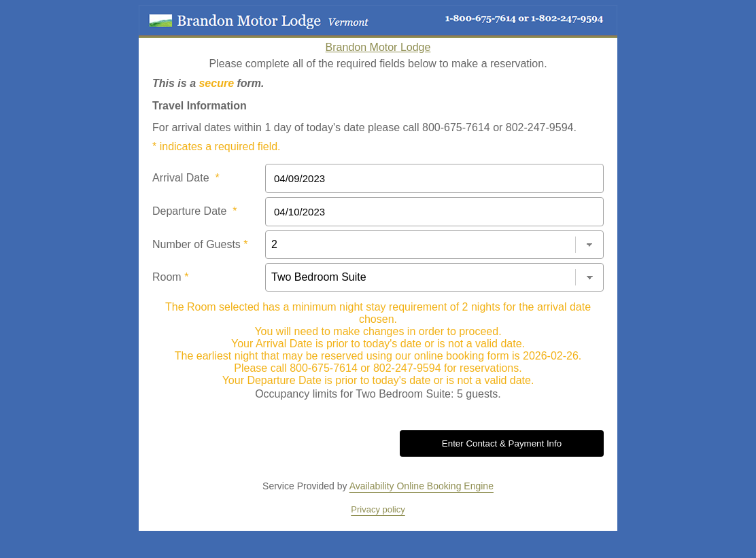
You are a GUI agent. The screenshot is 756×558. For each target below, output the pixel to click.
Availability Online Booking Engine (422, 486)
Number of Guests (200, 244)
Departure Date (195, 211)
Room (170, 277)
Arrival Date (186, 178)
